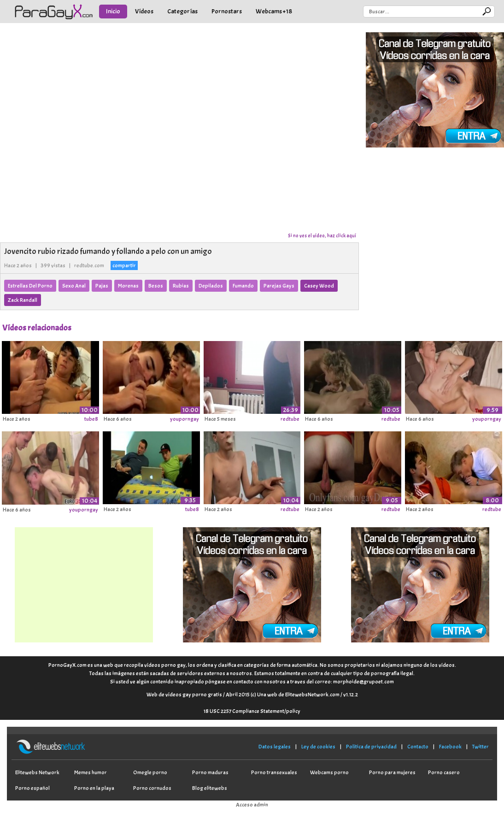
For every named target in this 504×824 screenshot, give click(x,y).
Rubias (181, 286)
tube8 (91, 419)
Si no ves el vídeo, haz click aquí (322, 235)
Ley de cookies (318, 747)
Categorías (182, 11)
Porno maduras (210, 772)
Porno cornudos (152, 788)
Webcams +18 (274, 11)
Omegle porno (150, 772)
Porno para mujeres (392, 772)
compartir (124, 265)
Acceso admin (252, 805)
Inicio (113, 11)
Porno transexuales (274, 772)
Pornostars (227, 11)
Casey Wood (319, 286)
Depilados (211, 286)
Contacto (418, 747)
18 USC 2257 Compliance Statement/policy (252, 711)
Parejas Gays (279, 286)
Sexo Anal (74, 286)
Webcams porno (329, 772)
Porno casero (444, 772)
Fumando (243, 286)
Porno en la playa (94, 788)
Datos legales (275, 747)
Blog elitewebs (210, 788)
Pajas (102, 286)
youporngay (185, 419)
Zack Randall (23, 300)
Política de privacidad (371, 747)
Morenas (128, 286)
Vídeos (144, 11)
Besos (156, 286)
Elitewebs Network (37, 772)
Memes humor (91, 772)
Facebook (450, 747)
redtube (290, 419)
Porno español (32, 788)
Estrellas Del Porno (30, 286)
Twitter (481, 747)
